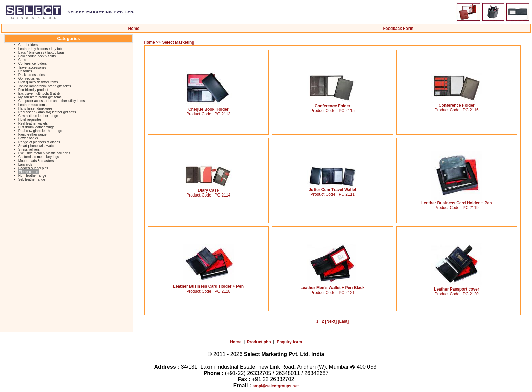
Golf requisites (29, 79)
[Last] (344, 321)
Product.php (259, 342)
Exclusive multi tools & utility (40, 94)
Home (134, 29)
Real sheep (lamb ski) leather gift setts (47, 112)
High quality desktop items (38, 82)
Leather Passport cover (457, 287)
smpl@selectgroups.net (276, 386)
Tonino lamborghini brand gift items (45, 86)
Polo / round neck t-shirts (37, 56)
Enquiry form (289, 342)
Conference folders (33, 64)
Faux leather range (33, 135)
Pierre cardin (29, 172)
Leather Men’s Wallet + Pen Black (332, 286)
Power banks (28, 138)
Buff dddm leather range (36, 127)
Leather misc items (33, 105)
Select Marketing (179, 42)
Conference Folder (332, 104)
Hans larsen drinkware (35, 108)
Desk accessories (32, 75)
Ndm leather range (32, 176)
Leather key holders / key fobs (41, 49)
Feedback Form (398, 29)
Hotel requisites (30, 120)
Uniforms (25, 71)
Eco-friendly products (34, 90)
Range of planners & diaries (39, 142)
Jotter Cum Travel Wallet (332, 188)
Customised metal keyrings (39, 157)
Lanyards (25, 164)
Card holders (28, 45)
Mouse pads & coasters (36, 161)
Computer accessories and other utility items (52, 101)
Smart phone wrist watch (37, 146)
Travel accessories (32, 67)
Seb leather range (32, 179)
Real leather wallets (33, 123)
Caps (22, 60)
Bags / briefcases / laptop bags (42, 52)
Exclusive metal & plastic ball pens (44, 153)
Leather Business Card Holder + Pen (457, 201)
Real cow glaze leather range (40, 131)
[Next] (331, 321)
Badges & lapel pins (33, 168)
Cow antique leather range (38, 116)
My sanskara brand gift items (40, 97)
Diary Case (208, 189)
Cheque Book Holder (208, 107)
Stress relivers (29, 150)
